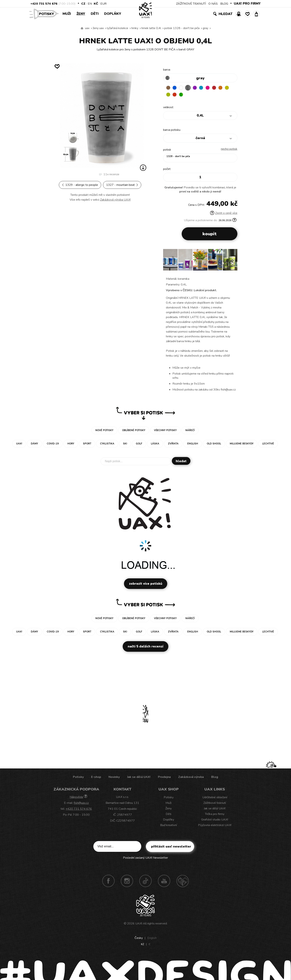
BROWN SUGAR (169, 88)
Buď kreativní (169, 826)
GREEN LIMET (176, 95)
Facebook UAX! (108, 882)
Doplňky (113, 14)
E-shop (96, 778)
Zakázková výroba (191, 778)
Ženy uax (98, 28)
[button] (233, 262)
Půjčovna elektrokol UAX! (215, 826)
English (152, 939)
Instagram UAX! (127, 882)
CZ (83, 4)
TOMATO (183, 95)
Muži (67, 14)
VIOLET (198, 88)
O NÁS (213, 4)
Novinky (114, 778)
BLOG (224, 4)
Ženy (81, 14)
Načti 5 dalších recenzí (145, 647)
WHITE (183, 88)
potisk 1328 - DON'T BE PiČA (182, 28)
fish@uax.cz (81, 804)
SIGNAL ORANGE (227, 88)
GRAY (205, 28)
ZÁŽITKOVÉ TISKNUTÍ (191, 4)
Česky (139, 939)
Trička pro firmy (215, 815)
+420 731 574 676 (44, 4)
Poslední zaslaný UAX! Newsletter (145, 858)
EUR (103, 4)
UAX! (139, 924)
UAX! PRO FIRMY (247, 4)
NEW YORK (169, 95)
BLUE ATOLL (205, 88)
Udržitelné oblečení (215, 798)
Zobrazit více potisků (146, 584)
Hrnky (135, 28)
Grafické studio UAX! (215, 820)
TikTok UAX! (145, 882)
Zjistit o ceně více (224, 214)
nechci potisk (229, 150)
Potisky (48, 14)
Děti (95, 14)
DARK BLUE (176, 88)
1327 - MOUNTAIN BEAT (122, 185)
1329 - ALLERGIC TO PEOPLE (80, 185)
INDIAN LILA (212, 88)
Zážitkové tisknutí (215, 804)
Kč (96, 4)
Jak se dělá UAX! (139, 778)
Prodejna (164, 778)
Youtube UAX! (164, 882)
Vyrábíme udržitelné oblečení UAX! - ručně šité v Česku (82, 28)
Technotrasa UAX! (183, 882)
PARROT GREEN (190, 95)
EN (90, 4)
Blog (215, 778)
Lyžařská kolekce (118, 28)
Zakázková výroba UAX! (115, 200)
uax (87, 28)
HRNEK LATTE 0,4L (151, 28)
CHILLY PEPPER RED (219, 88)
